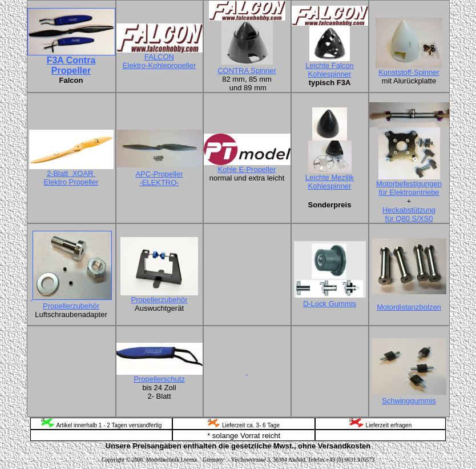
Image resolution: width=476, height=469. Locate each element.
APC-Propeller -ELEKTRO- (159, 178)
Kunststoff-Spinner (409, 72)
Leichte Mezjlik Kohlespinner (330, 182)
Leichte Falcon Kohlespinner (330, 70)
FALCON (159, 57)
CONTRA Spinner (247, 71)
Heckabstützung (409, 210)
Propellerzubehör (71, 306)
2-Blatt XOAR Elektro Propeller (71, 178)
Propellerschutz (159, 379)
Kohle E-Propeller (247, 169)
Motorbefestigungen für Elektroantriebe (409, 188)
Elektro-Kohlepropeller (160, 65)
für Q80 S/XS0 (409, 219)
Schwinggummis (409, 401)
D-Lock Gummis (330, 304)
